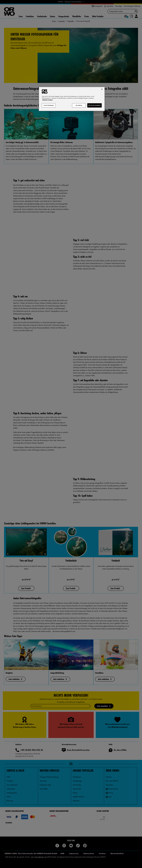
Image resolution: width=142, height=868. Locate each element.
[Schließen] (102, 89)
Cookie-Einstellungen (49, 105)
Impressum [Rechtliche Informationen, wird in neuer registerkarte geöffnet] (50, 100)
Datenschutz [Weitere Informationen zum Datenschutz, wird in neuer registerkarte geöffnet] (45, 100)
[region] (72, 99)
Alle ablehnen (79, 105)
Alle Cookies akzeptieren (94, 105)
